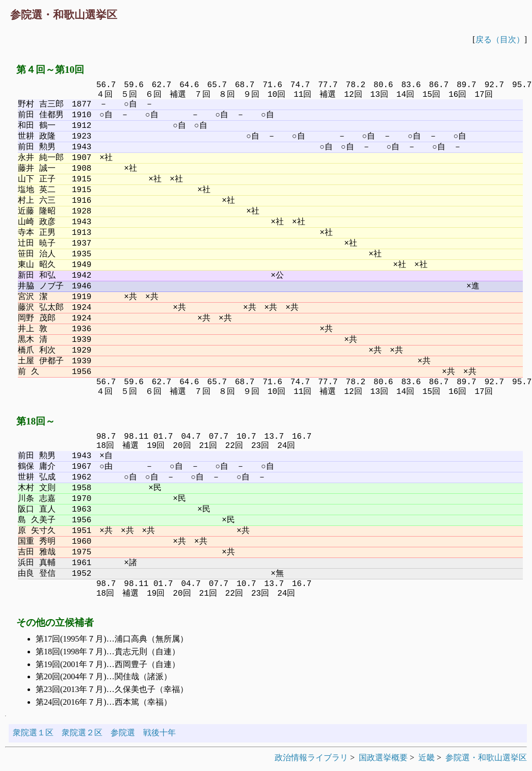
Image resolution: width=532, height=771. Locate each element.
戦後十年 (159, 733)
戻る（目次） (500, 39)
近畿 (427, 757)
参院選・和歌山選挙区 (486, 757)
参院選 (123, 733)
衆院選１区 (33, 733)
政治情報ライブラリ (311, 757)
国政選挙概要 (383, 757)
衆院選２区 (82, 733)
